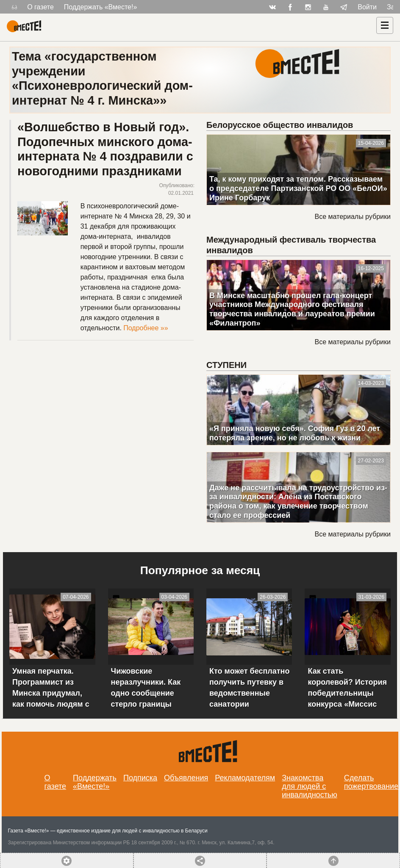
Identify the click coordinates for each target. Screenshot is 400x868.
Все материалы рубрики (352, 217)
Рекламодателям (245, 778)
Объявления (186, 778)
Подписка (140, 778)
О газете (40, 7)
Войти (367, 7)
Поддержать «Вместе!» (101, 7)
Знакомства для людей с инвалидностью (310, 786)
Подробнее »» (146, 328)
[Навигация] (385, 25)
